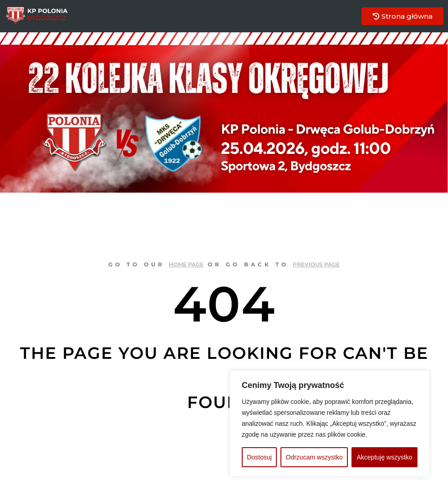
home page (186, 264)
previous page (316, 264)
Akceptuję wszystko (384, 457)
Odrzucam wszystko (314, 457)
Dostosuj (259, 457)
